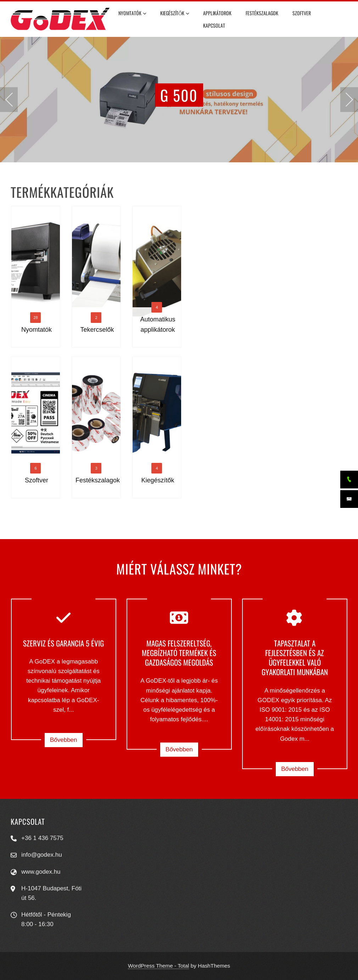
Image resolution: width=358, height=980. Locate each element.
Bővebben (64, 740)
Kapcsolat (214, 25)
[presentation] (9, 100)
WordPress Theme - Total (159, 966)
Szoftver (302, 13)
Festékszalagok (262, 13)
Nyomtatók (132, 14)
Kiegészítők (175, 14)
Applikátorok (217, 13)
